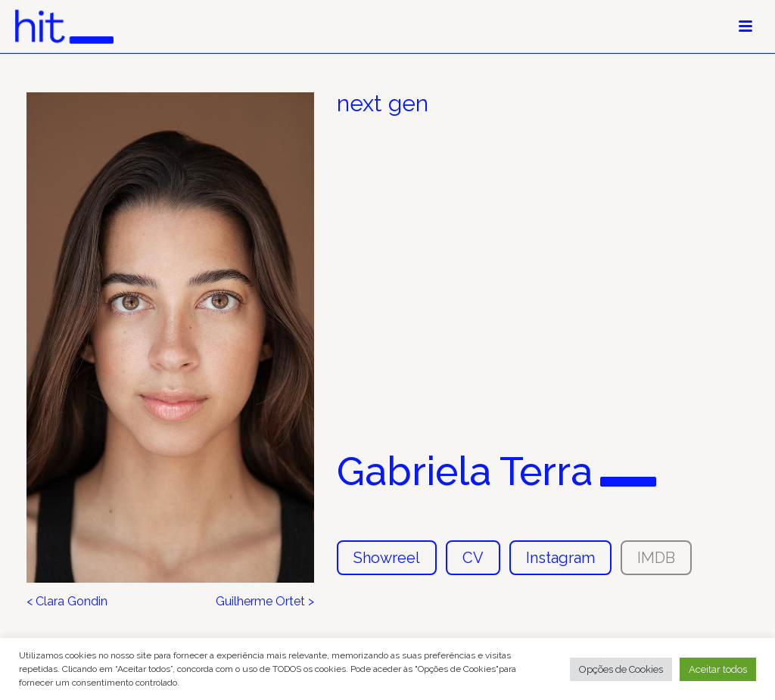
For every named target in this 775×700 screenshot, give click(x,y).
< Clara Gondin (67, 602)
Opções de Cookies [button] (621, 669)
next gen (383, 104)
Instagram (560, 558)
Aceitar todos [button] (718, 669)
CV (473, 558)
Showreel (387, 558)
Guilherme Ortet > (265, 602)
